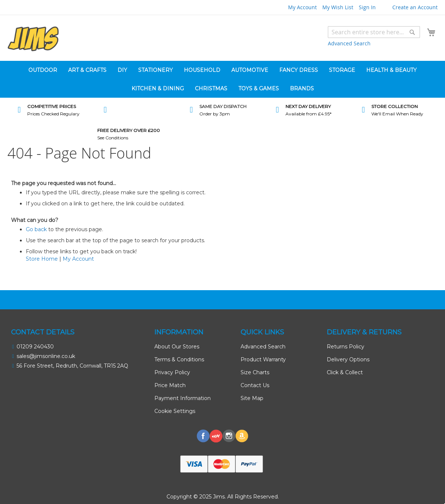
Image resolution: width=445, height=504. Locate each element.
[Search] (412, 32)
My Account (302, 7)
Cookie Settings (175, 411)
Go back (36, 229)
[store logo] (33, 39)
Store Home (42, 259)
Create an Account (415, 7)
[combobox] (374, 32)
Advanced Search (349, 43)
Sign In (367, 7)
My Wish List (338, 7)
